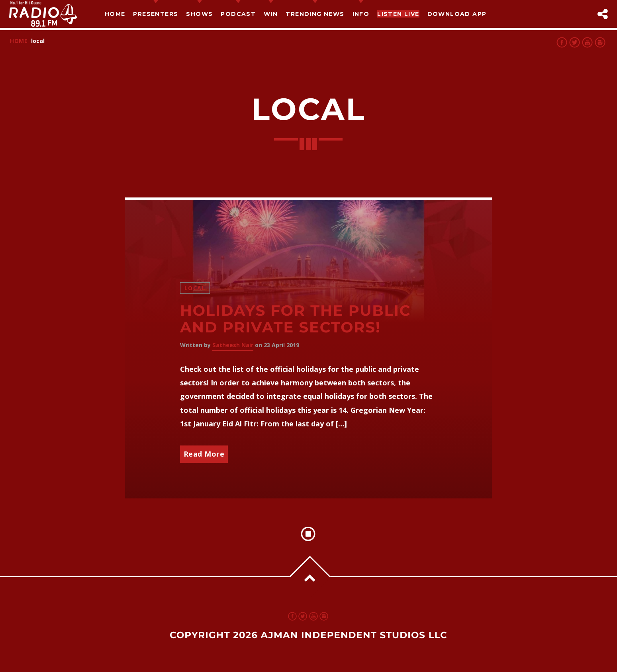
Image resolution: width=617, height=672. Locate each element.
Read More (204, 454)
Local (195, 288)
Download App (457, 14)
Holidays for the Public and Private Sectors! (295, 319)
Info (361, 14)
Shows (199, 14)
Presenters (156, 14)
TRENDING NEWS (315, 14)
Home (115, 14)
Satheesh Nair (233, 345)
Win (271, 14)
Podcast (238, 14)
